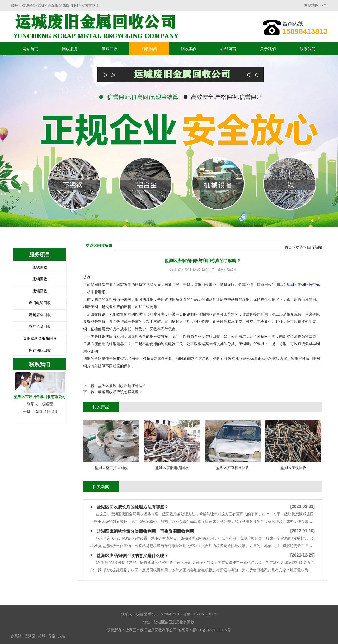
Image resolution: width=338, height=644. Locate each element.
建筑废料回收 (40, 315)
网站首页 (30, 49)
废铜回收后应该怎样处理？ (120, 392)
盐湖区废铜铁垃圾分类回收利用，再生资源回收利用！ (147, 531)
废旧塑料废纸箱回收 (40, 339)
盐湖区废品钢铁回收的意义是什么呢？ (133, 556)
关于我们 (268, 49)
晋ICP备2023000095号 (211, 630)
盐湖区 (30, 636)
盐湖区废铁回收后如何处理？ (122, 386)
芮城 (42, 636)
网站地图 (311, 5)
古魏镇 (16, 636)
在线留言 (228, 49)
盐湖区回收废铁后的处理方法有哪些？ (133, 507)
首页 (288, 247)
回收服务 (70, 49)
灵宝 (52, 636)
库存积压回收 (40, 350)
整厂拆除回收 (40, 327)
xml (325, 5)
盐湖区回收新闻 (309, 247)
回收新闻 (149, 49)
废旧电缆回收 (40, 303)
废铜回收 (40, 279)
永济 (62, 636)
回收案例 (189, 49)
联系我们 (308, 49)
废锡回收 (40, 291)
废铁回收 (110, 49)
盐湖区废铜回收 (299, 285)
